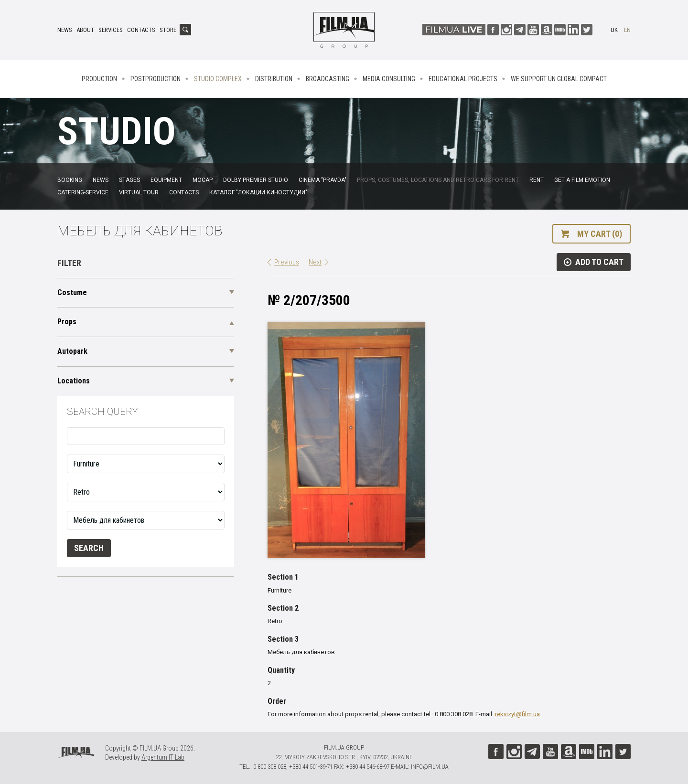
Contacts (141, 30)
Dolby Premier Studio (256, 180)
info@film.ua (430, 767)
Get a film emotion (582, 180)
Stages (129, 180)
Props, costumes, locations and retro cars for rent (438, 180)
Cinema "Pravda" (322, 180)
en (627, 30)
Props (67, 322)
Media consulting (389, 79)
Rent (537, 180)
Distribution (274, 79)
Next (315, 262)
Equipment (166, 180)
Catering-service (83, 192)
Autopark (72, 351)
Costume (72, 292)
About (85, 30)
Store (168, 30)
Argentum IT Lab (163, 757)
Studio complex (218, 79)
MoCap (203, 180)
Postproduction (156, 79)
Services (111, 30)
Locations (74, 381)
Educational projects (463, 79)
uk (614, 30)
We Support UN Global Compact (559, 79)
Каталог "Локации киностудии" (258, 192)
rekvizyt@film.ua (517, 714)
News (65, 30)
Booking (70, 180)
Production (99, 79)
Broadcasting (328, 79)
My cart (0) (600, 234)
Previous (287, 262)
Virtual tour (139, 192)
